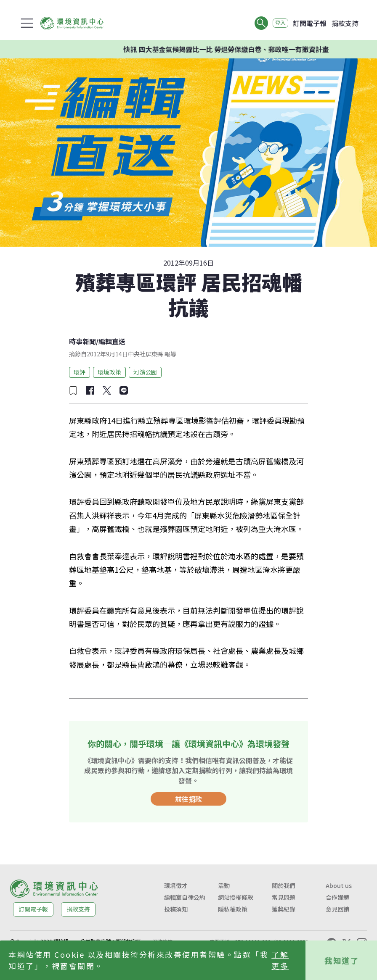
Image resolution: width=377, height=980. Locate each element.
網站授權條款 (236, 897)
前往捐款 (188, 799)
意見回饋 (337, 909)
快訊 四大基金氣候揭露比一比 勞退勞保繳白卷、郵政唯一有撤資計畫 (239, 49)
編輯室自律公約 (185, 897)
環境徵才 (176, 885)
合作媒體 (337, 897)
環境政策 (109, 372)
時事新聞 (82, 341)
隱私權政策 (233, 909)
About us (339, 885)
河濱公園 (145, 372)
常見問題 (284, 897)
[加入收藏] (73, 390)
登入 (277, 23)
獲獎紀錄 (284, 909)
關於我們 (284, 885)
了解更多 (280, 960)
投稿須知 (176, 909)
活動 (224, 885)
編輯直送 (112, 341)
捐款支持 (345, 23)
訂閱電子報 (310, 23)
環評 (80, 372)
